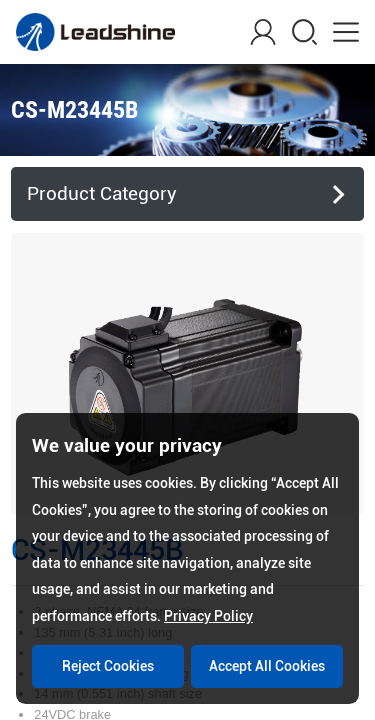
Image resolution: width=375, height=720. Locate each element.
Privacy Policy (208, 616)
